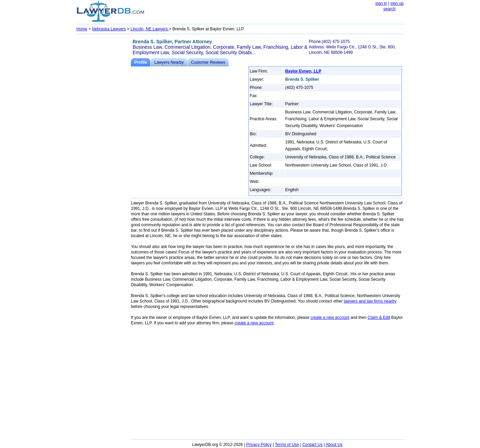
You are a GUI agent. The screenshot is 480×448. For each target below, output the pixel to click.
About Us (334, 445)
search (389, 9)
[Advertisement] (104, 138)
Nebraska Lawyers (109, 29)
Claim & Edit (379, 318)
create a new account (330, 318)
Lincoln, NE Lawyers (150, 29)
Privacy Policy (259, 445)
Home (82, 29)
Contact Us (312, 445)
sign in (381, 3)
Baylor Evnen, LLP (303, 71)
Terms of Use (287, 445)
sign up (397, 3)
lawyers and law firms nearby (370, 301)
